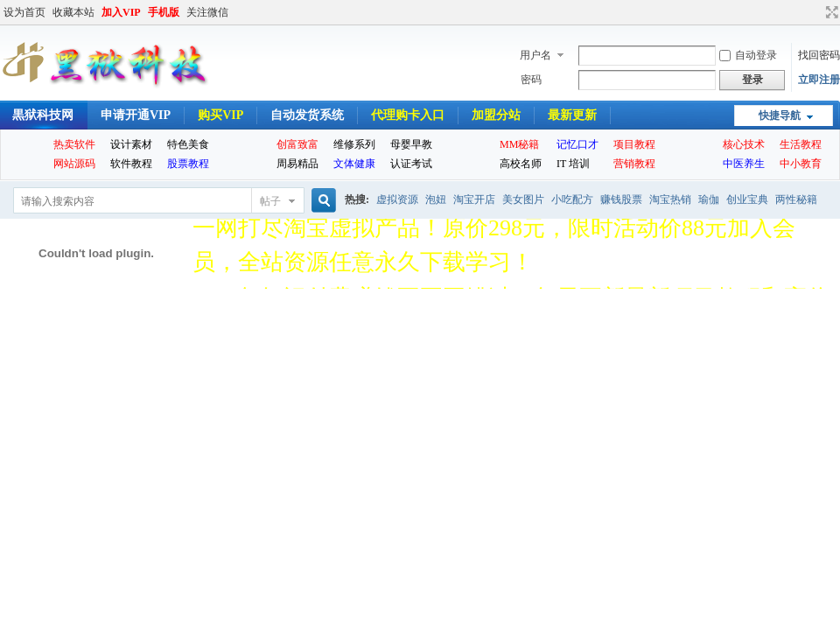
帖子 (270, 201)
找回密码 (819, 55)
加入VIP (121, 12)
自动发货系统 (307, 115)
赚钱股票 (621, 199)
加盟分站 (496, 115)
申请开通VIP (136, 115)
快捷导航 (780, 115)
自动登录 (748, 55)
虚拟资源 (397, 199)
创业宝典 (747, 199)
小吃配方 (572, 199)
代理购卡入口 (408, 115)
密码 (531, 80)
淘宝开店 (474, 199)
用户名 (535, 55)
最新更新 (572, 115)
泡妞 (436, 199)
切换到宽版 (830, 12)
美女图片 (523, 199)
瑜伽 (709, 199)
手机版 (164, 12)
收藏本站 (73, 12)
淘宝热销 (670, 199)
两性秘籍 (796, 199)
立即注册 (819, 80)
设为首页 (24, 12)
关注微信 (207, 12)
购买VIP (220, 115)
